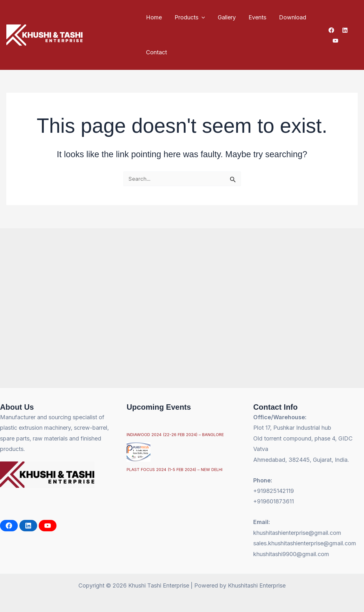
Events (253, 17)
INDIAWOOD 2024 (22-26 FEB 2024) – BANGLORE (175, 434)
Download (287, 17)
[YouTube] (334, 41)
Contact (156, 52)
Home (153, 17)
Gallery (224, 17)
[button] (200, 17)
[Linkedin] (344, 30)
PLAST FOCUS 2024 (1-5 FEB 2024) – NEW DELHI (175, 469)
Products (188, 17)
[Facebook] (330, 30)
